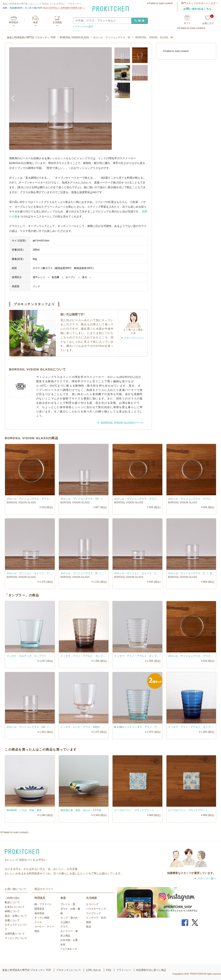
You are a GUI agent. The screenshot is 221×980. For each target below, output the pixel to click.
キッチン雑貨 (42, 918)
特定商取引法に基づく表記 (151, 970)
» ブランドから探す (83, 27)
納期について (12, 911)
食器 (35, 22)
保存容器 (39, 913)
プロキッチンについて (69, 970)
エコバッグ (92, 904)
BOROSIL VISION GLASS (74, 37)
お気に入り (208, 20)
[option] (60, 98)
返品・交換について (16, 916)
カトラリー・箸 (69, 931)
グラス (64, 927)
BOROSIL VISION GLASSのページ (122, 423)
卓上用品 (65, 936)
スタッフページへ (134, 338)
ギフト (187, 23)
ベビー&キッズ (69, 949)
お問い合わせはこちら (198, 9)
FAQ (109, 970)
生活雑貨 (57, 22)
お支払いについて (15, 907)
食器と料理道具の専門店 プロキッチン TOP (31, 37)
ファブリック (93, 913)
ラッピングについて (16, 938)
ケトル (38, 922)
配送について (12, 902)
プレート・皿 (68, 904)
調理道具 (39, 909)
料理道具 (14, 22)
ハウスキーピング (96, 909)
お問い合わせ (93, 970)
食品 (89, 927)
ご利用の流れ (12, 898)
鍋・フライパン (43, 904)
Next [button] (106, 98)
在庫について (12, 920)
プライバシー (124, 970)
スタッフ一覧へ (207, 878)
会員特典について (15, 934)
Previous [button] (15, 98)
